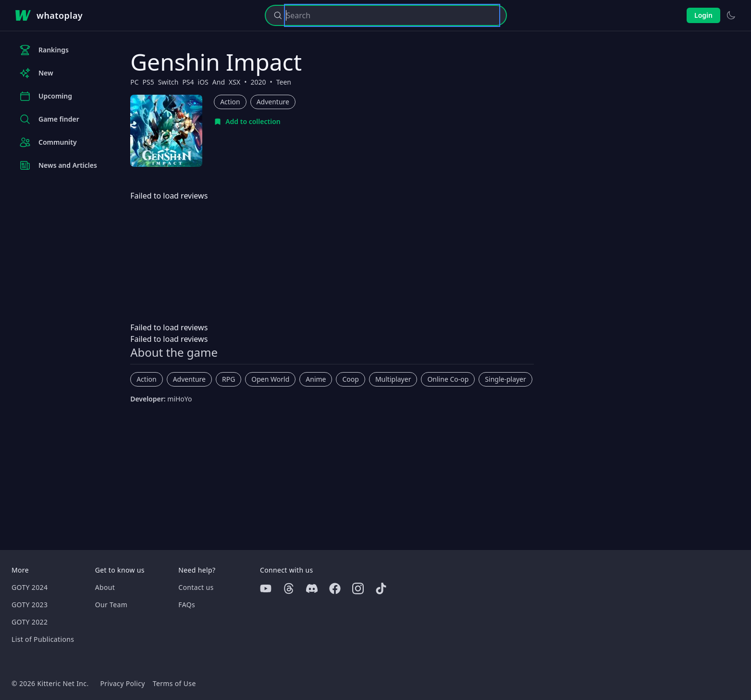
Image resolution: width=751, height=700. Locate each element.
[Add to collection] (247, 122)
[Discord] (312, 588)
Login (703, 15)
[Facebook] (335, 588)
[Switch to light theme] (731, 15)
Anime (316, 379)
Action (230, 102)
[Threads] (289, 588)
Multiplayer (393, 379)
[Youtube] (266, 588)
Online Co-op (448, 379)
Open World (270, 379)
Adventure (273, 102)
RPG (228, 379)
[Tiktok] (381, 588)
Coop (350, 379)
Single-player (505, 379)
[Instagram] (358, 588)
